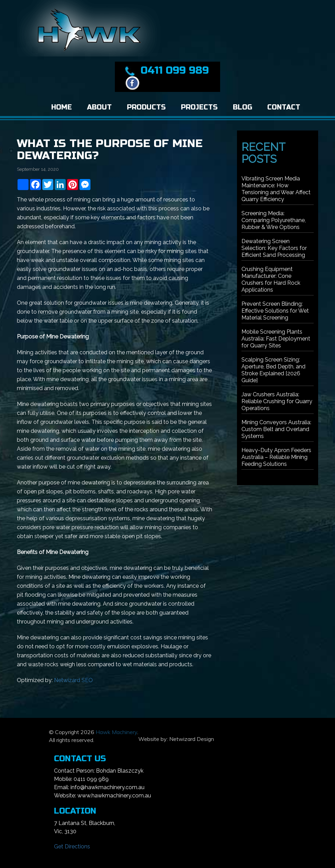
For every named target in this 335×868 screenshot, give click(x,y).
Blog (242, 107)
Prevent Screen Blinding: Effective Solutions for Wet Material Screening (275, 311)
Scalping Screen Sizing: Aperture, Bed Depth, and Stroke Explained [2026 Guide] (273, 370)
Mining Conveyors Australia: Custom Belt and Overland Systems (276, 429)
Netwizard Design (192, 739)
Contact (284, 107)
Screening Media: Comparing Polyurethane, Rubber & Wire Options (274, 220)
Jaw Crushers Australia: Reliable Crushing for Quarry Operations (277, 401)
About (99, 107)
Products (146, 107)
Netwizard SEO (73, 680)
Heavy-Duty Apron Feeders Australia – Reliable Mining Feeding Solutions (276, 457)
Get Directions (72, 846)
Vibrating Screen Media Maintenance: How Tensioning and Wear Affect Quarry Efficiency (276, 189)
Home (62, 107)
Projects (199, 107)
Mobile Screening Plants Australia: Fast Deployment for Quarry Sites (276, 339)
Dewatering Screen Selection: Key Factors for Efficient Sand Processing (274, 248)
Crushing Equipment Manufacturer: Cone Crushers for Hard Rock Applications (271, 279)
